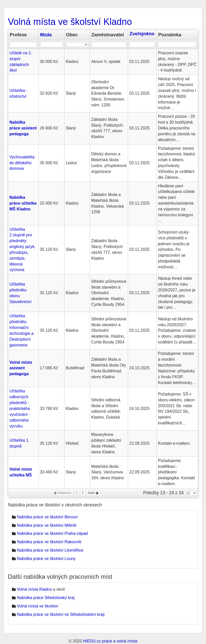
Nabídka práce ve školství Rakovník (49, 542)
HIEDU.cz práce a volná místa (110, 641)
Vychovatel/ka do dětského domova (22, 163)
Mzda (46, 35)
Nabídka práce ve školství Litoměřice (50, 550)
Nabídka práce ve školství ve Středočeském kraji (61, 614)
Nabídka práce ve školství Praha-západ (52, 533)
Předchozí (63, 493)
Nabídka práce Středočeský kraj (46, 598)
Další (93, 493)
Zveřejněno (142, 34)
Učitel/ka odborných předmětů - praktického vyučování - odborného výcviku (20, 408)
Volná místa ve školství (37, 606)
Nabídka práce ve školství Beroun (47, 517)
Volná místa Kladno (34, 589)
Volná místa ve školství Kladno (70, 22)
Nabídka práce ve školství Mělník (47, 525)
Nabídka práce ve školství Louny (46, 559)
